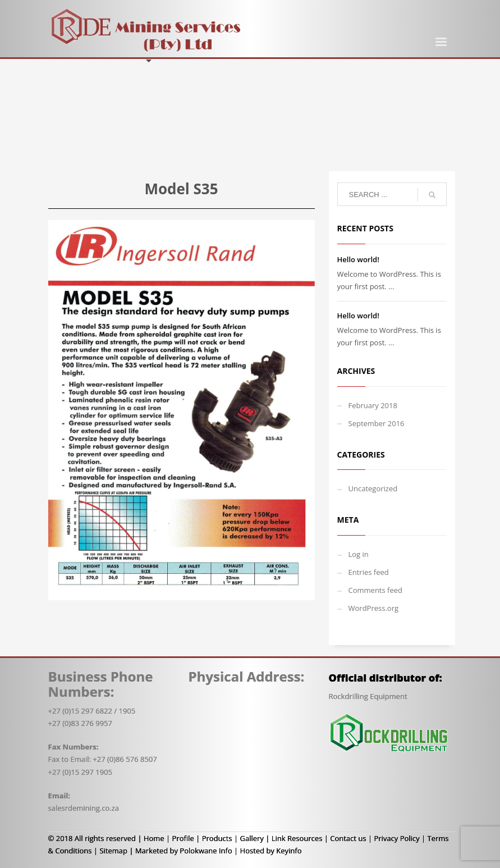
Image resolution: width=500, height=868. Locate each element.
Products (217, 838)
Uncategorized (373, 488)
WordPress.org (374, 608)
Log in (359, 554)
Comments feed (375, 590)
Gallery (251, 838)
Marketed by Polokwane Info (184, 851)
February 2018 (373, 405)
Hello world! (358, 259)
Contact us (348, 838)
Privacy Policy (396, 838)
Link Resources (297, 838)
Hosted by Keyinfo (271, 851)
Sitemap (113, 851)
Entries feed (369, 572)
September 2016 (377, 423)
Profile (183, 838)
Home (154, 838)
